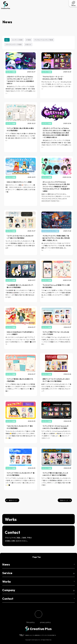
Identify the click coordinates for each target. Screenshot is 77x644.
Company (9, 590)
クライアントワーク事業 (14, 44)
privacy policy (45, 622)
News (6, 564)
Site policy (30, 622)
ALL (7, 40)
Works (7, 582)
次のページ (64, 500)
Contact (8, 599)
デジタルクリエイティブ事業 (44, 40)
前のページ (13, 500)
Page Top (37, 557)
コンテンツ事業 (17, 40)
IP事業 (28, 40)
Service (7, 573)
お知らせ (28, 44)
